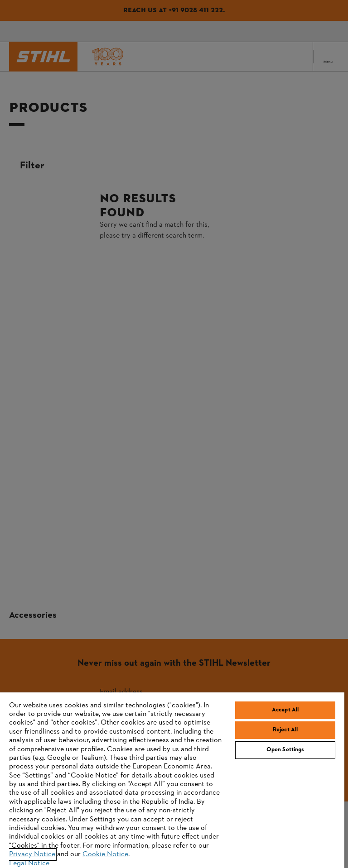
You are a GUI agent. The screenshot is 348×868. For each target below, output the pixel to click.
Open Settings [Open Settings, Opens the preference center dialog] (285, 750)
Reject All (285, 730)
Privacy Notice (32, 854)
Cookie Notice (105, 854)
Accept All (285, 710)
